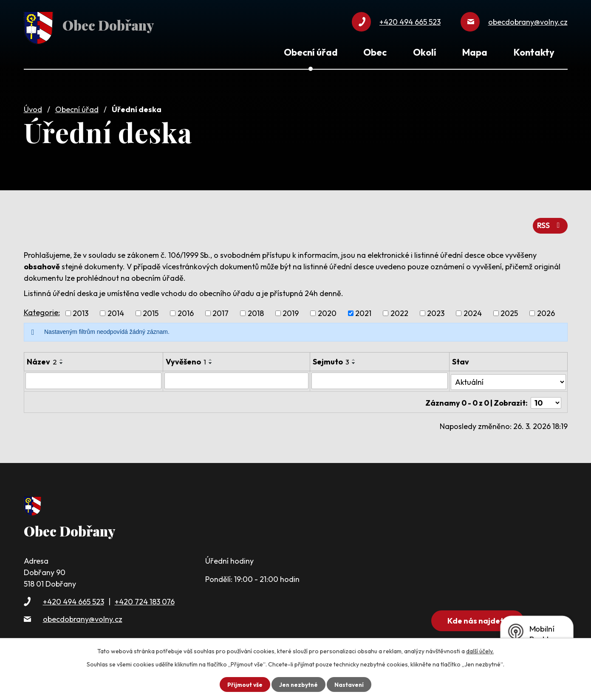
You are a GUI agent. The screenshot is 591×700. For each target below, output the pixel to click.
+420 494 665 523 (74, 596)
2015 (151, 311)
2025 (509, 311)
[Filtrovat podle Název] (93, 378)
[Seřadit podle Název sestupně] (62, 361)
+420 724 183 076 (145, 596)
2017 (221, 311)
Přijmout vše (244, 684)
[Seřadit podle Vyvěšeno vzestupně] (211, 357)
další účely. (480, 651)
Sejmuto (332, 359)
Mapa (475, 52)
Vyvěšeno (186, 359)
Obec (375, 52)
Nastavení (350, 684)
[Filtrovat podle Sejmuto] (380, 378)
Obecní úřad (77, 107)
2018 (256, 311)
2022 (399, 311)
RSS (550, 223)
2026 (546, 311)
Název (42, 359)
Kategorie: (42, 309)
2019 (291, 311)
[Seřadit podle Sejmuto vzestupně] (355, 357)
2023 (436, 311)
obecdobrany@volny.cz (83, 613)
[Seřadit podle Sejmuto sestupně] (355, 361)
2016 (186, 311)
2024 (473, 311)
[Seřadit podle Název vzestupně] (62, 357)
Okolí (425, 52)
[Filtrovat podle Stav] (509, 378)
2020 (327, 311)
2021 (363, 311)
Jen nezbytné (299, 684)
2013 (81, 311)
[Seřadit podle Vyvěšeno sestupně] (211, 361)
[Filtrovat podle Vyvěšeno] (237, 378)
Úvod (33, 107)
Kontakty (534, 52)
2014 (116, 311)
